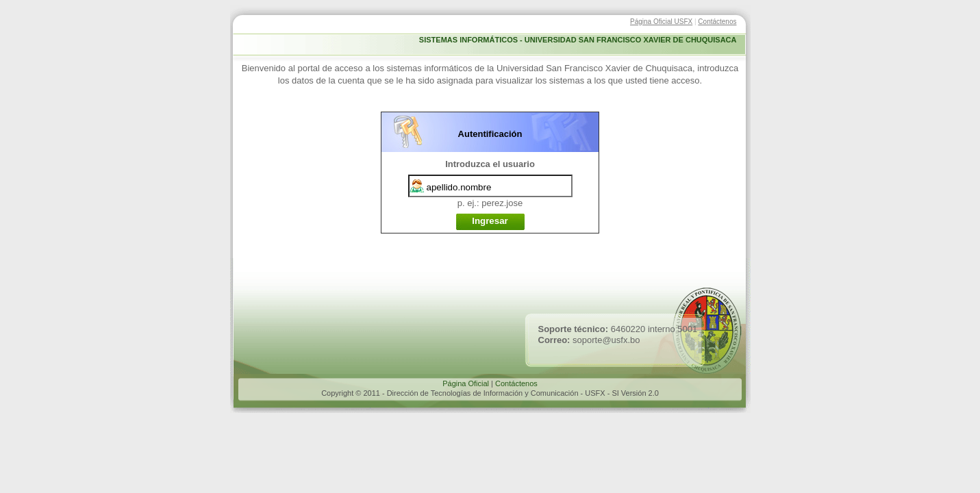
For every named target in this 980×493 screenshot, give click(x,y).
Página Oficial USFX (661, 22)
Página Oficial (466, 383)
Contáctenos (717, 22)
